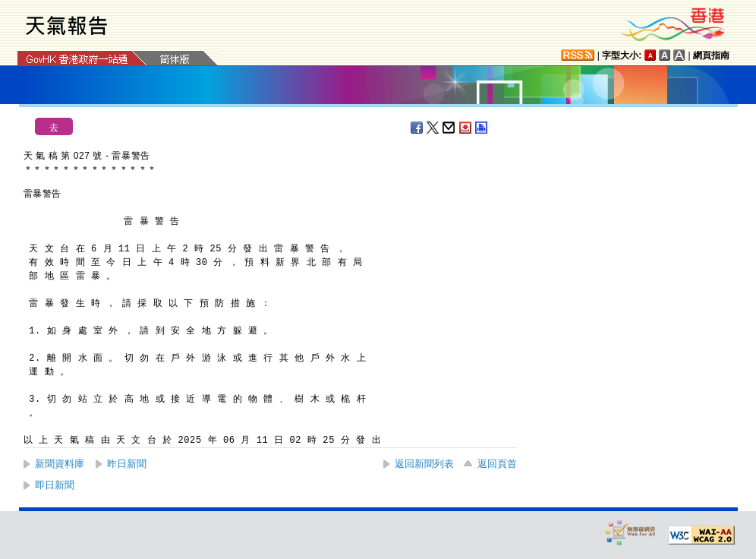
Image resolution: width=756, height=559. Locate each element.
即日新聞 (55, 485)
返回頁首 (497, 464)
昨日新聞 (127, 464)
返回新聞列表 (424, 464)
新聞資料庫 (60, 464)
